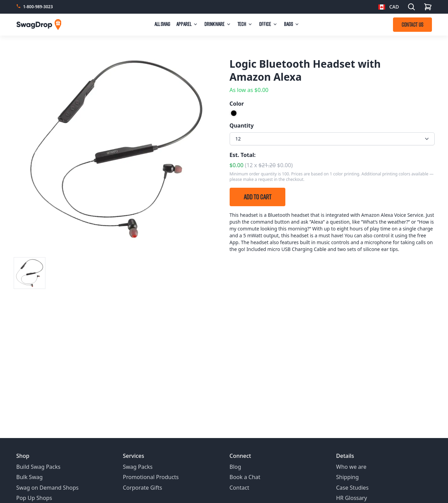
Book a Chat (245, 477)
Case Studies (352, 488)
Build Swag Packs (38, 467)
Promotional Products (151, 477)
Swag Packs (138, 467)
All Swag (162, 24)
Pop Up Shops (34, 498)
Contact (240, 488)
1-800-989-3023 (38, 7)
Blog (235, 467)
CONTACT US (412, 25)
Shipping (348, 477)
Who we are (351, 467)
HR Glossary (352, 498)
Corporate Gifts (143, 488)
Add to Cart (257, 197)
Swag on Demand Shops (47, 488)
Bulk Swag (30, 477)
